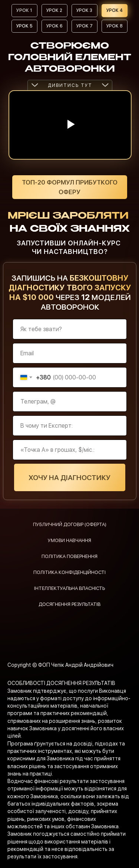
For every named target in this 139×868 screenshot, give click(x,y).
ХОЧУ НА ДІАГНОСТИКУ (69, 478)
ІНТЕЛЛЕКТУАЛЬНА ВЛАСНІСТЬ (69, 588)
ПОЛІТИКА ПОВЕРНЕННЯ (69, 556)
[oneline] (70, 402)
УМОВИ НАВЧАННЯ (69, 540)
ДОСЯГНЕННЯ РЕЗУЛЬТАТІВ (69, 604)
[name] (70, 329)
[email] (70, 353)
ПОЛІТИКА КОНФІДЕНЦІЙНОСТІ (69, 572)
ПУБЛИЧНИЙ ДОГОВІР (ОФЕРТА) (70, 524)
